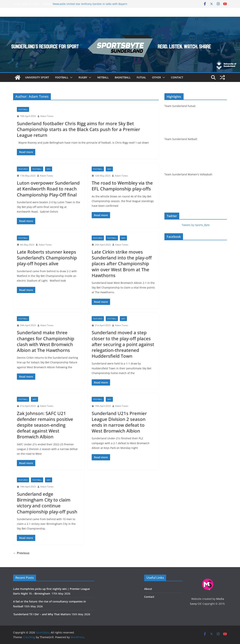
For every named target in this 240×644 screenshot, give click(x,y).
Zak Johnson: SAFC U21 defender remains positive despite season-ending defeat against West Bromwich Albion (45, 425)
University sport (37, 77)
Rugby (83, 77)
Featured (23, 169)
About (148, 589)
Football (62, 77)
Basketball (123, 77)
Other (156, 77)
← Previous (21, 553)
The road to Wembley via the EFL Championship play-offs (122, 186)
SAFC (49, 169)
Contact (177, 77)
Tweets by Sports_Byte (196, 225)
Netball (103, 77)
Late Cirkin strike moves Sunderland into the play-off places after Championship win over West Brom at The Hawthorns (122, 264)
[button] (70, 77)
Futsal (141, 77)
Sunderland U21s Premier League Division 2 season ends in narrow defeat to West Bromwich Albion (119, 422)
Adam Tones (47, 116)
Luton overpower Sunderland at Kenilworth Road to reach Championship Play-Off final (48, 189)
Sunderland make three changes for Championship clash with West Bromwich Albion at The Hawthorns (46, 341)
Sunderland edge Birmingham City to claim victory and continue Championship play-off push (47, 503)
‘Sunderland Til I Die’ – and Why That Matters (42, 614)
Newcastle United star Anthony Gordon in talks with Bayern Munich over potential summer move (90, 6)
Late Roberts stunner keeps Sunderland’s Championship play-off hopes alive (47, 258)
